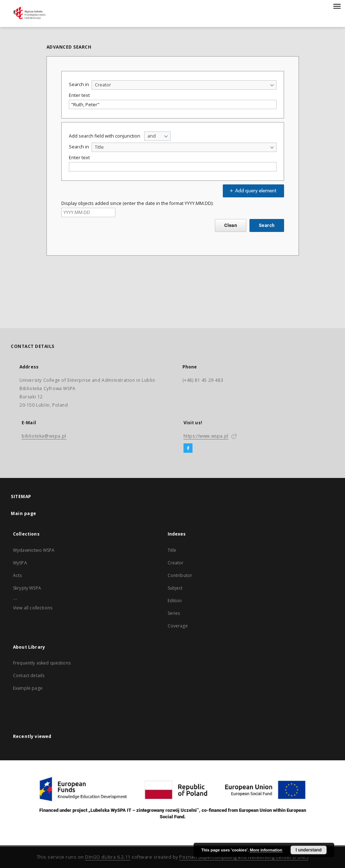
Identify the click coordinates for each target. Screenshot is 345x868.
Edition (175, 601)
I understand (309, 850)
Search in (79, 84)
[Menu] (337, 6)
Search (267, 225)
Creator (176, 563)
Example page (28, 688)
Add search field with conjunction (105, 136)
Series (174, 613)
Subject (175, 588)
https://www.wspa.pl (206, 436)
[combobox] (184, 85)
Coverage (178, 626)
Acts (17, 575)
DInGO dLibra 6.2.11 (108, 857)
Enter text (79, 95)
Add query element (252, 191)
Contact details (29, 675)
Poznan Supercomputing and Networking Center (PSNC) (244, 857)
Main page (24, 513)
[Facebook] (188, 448)
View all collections (33, 608)
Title (172, 550)
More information (266, 850)
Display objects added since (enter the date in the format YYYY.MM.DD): (137, 203)
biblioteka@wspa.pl (44, 436)
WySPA (20, 563)
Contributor (180, 575)
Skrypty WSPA (27, 588)
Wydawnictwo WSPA (34, 550)
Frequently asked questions (42, 663)
